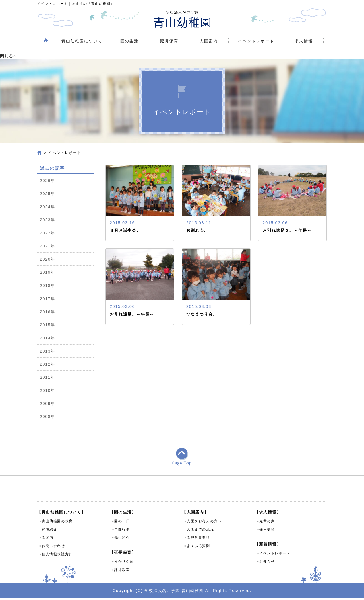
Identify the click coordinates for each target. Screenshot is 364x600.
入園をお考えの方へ (204, 523)
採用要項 (267, 531)
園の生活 (129, 41)
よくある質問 (198, 548)
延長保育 (169, 41)
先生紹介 (122, 539)
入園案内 (209, 41)
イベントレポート (256, 41)
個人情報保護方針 (57, 556)
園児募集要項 (198, 539)
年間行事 (122, 531)
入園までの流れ (200, 531)
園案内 (48, 539)
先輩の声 (267, 523)
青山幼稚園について (82, 41)
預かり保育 (124, 563)
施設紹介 (49, 531)
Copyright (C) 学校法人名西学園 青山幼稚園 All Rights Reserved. (182, 592)
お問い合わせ (53, 548)
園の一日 (122, 523)
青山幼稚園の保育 (57, 523)
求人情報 (304, 41)
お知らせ (267, 563)
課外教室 (122, 572)
